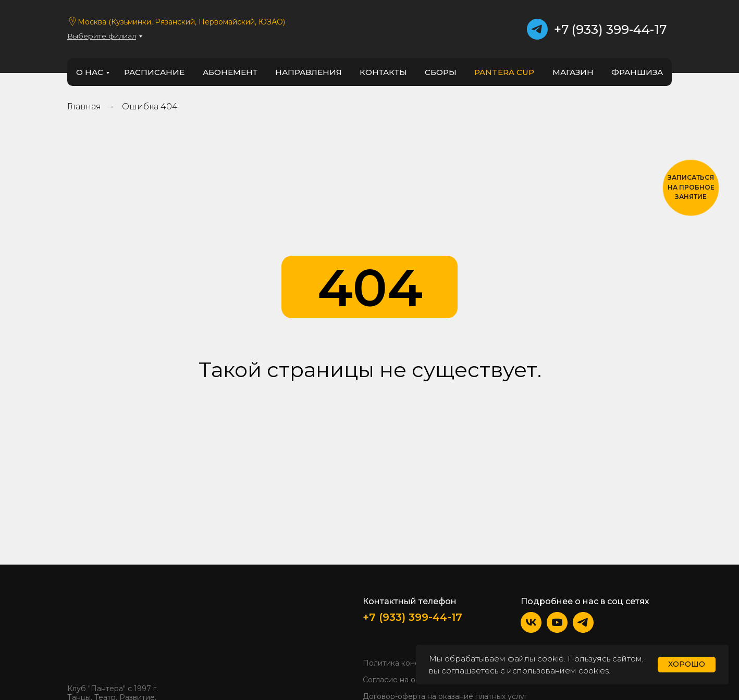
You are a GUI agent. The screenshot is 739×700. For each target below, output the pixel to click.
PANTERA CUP (504, 72)
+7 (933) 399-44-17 (610, 29)
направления (309, 72)
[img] (99, 635)
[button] (691, 188)
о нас (90, 72)
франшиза (637, 72)
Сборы (441, 72)
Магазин (573, 72)
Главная (84, 107)
